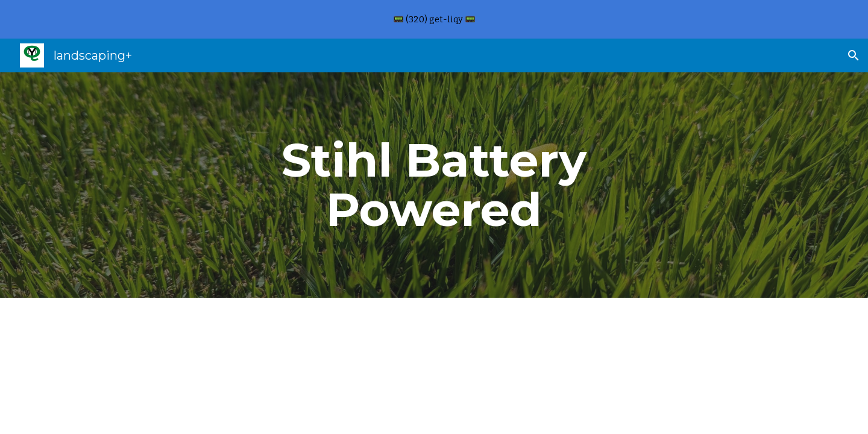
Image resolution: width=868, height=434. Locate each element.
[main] (434, 185)
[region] (434, 19)
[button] (854, 55)
